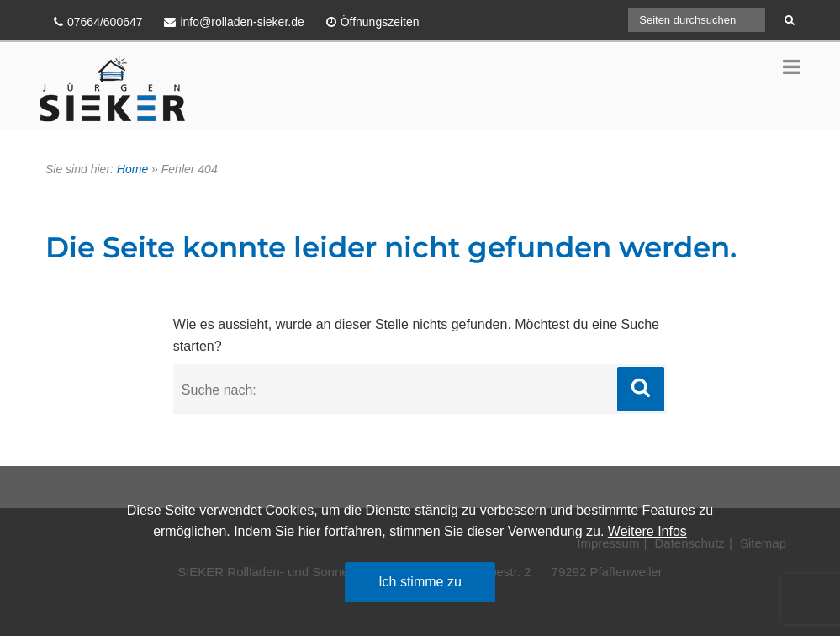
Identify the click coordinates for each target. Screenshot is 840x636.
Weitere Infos (647, 531)
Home (132, 169)
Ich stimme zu (420, 582)
